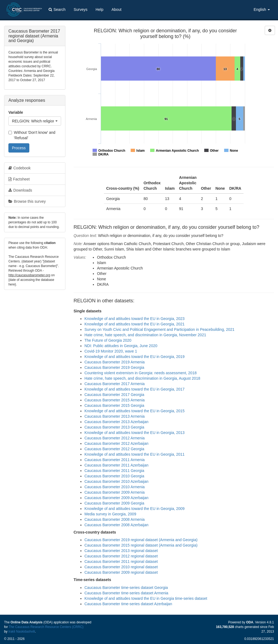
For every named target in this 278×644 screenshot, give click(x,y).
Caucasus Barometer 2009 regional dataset (121, 572)
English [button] (262, 9)
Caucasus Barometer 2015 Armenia (115, 400)
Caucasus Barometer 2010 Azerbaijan (116, 481)
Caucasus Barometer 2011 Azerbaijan (116, 465)
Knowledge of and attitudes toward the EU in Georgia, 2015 (135, 411)
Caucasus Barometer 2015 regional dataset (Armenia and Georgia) (141, 545)
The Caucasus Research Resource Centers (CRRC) (46, 627)
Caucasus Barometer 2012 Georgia (114, 449)
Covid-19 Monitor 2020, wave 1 (111, 351)
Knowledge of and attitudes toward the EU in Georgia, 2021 (135, 324)
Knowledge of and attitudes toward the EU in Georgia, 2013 (135, 433)
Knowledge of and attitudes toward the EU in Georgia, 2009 (135, 509)
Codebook (20, 168)
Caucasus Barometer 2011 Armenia (115, 460)
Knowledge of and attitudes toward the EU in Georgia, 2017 (135, 389)
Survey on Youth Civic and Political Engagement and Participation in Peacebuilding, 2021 (159, 329)
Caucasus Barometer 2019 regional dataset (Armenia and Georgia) (141, 540)
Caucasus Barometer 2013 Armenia (115, 416)
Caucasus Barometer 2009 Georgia (114, 503)
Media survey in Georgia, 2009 (110, 514)
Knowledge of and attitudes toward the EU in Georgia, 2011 (135, 454)
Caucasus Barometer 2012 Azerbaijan (116, 443)
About (117, 9)
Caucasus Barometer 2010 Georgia (114, 476)
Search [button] (57, 9)
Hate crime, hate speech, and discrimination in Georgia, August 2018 (142, 378)
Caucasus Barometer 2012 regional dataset (121, 556)
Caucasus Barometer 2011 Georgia (114, 471)
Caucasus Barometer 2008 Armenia (115, 519)
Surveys (80, 9)
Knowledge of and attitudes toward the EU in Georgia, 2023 (135, 319)
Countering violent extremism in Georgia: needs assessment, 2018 (140, 373)
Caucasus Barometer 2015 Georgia (114, 405)
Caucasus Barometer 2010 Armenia (115, 487)
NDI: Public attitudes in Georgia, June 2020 (121, 346)
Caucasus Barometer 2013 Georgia (114, 427)
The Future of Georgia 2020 (108, 340)
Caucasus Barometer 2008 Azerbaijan (116, 525)
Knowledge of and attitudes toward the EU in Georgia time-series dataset (146, 598)
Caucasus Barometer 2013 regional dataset (121, 551)
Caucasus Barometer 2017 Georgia (114, 395)
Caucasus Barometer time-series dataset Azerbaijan (128, 604)
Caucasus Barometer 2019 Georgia (114, 367)
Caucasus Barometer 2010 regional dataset (121, 567)
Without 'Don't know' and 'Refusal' (32, 135)
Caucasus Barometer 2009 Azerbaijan (116, 498)
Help (99, 9)
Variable (16, 112)
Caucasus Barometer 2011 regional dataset (121, 561)
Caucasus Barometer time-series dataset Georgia (126, 588)
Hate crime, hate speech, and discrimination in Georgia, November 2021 (145, 335)
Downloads (20, 190)
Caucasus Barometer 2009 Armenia (115, 492)
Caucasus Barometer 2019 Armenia (115, 362)
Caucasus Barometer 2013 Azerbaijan (116, 422)
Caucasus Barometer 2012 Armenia (115, 438)
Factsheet (19, 179)
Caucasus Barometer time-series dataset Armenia (126, 593)
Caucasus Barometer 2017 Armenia (115, 384)
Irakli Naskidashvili (22, 632)
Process (19, 148)
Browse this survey (27, 201)
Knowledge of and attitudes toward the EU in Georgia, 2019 (135, 357)
